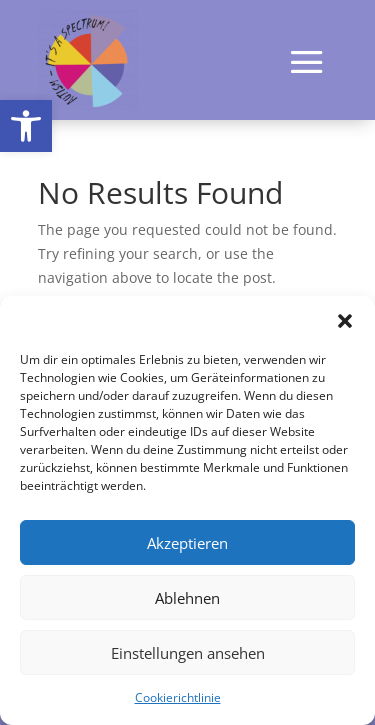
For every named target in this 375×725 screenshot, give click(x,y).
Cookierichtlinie (178, 697)
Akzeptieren (187, 543)
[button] (26, 126)
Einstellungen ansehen (188, 653)
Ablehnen (187, 598)
